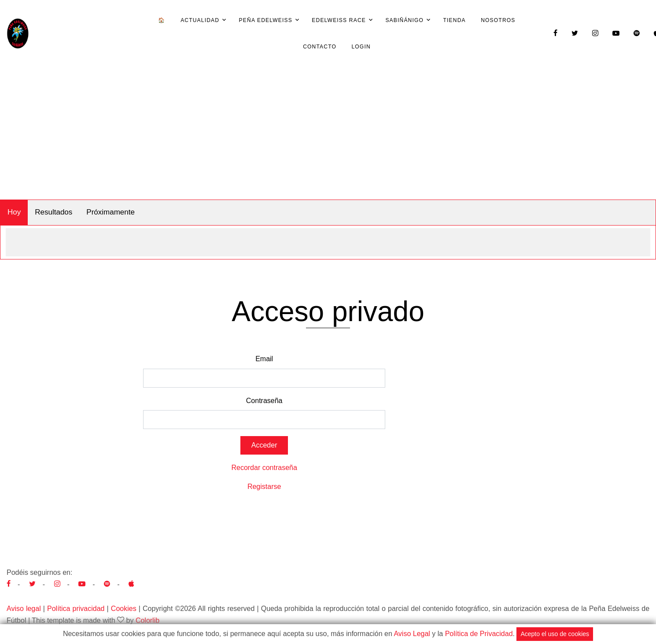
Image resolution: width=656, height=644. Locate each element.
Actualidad (200, 20)
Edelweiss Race (339, 20)
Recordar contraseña (264, 468)
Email (264, 359)
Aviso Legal (412, 634)
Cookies (124, 609)
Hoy (14, 212)
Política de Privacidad (479, 634)
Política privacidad (76, 609)
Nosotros (498, 20)
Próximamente (111, 212)
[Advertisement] (328, 133)
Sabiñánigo (404, 20)
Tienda (455, 20)
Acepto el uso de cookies (555, 634)
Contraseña (264, 401)
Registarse (264, 487)
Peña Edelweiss (266, 20)
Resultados (53, 212)
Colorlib (147, 620)
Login (361, 47)
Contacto (320, 47)
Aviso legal (24, 609)
